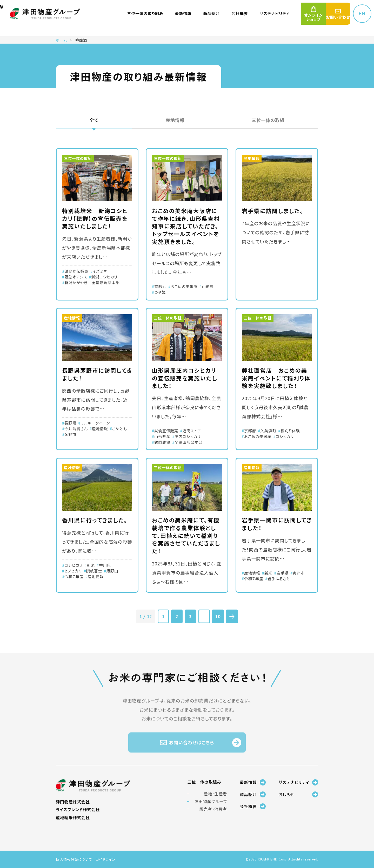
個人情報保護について (74, 859)
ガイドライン (105, 859)
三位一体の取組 (268, 120)
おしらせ (298, 794)
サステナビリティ (298, 782)
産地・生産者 (215, 794)
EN (362, 13)
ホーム (62, 40)
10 (218, 616)
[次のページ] (232, 616)
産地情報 (175, 120)
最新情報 (253, 782)
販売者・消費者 (213, 809)
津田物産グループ (211, 801)
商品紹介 (253, 794)
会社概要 (253, 806)
